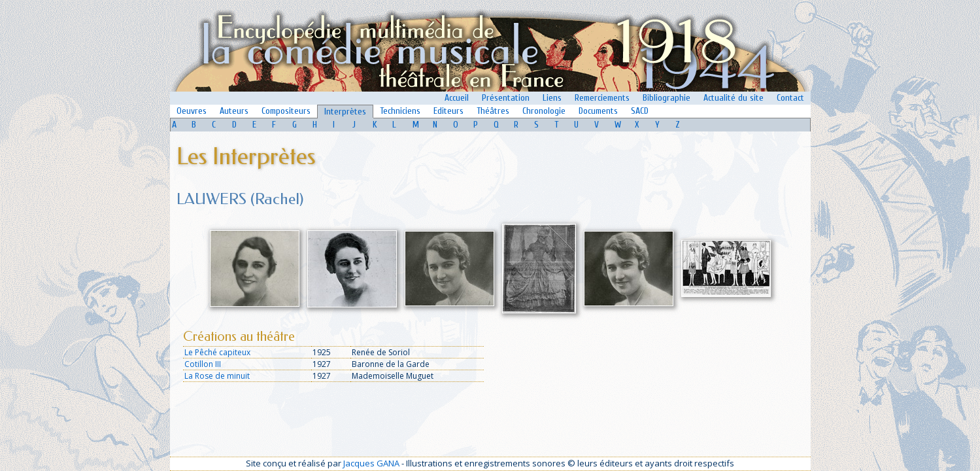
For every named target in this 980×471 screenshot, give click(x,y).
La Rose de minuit (217, 376)
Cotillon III (203, 364)
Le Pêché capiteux (217, 352)
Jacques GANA (371, 463)
